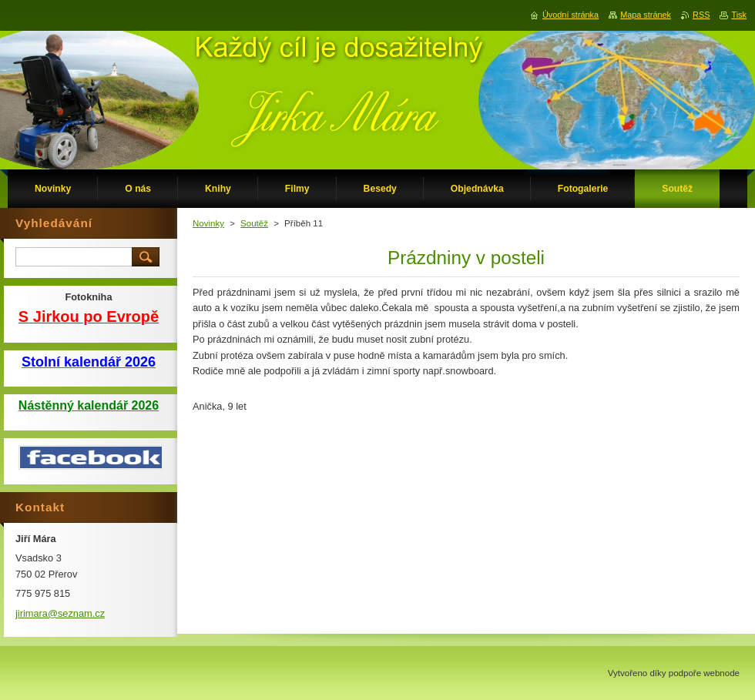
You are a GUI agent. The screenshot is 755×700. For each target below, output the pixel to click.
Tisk (739, 15)
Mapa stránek (646, 15)
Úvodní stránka (570, 15)
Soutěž (254, 223)
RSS (701, 15)
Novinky (208, 223)
